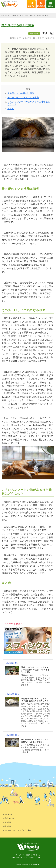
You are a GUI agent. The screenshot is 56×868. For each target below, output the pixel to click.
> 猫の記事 (7, 826)
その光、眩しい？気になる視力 (23, 97)
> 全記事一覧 (8, 814)
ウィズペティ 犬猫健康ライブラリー (15, 15)
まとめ (11, 108)
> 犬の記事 (7, 822)
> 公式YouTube (9, 818)
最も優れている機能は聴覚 (21, 93)
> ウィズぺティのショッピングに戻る (17, 830)
